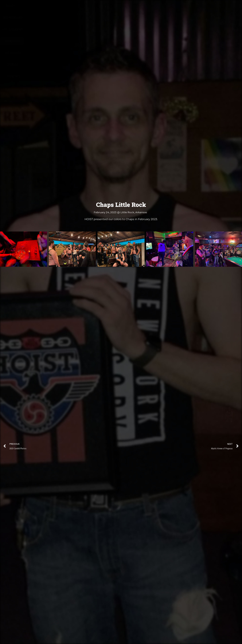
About (57, 8)
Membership (78, 8)
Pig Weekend (103, 8)
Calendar (126, 8)
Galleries (147, 8)
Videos (166, 8)
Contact (183, 8)
